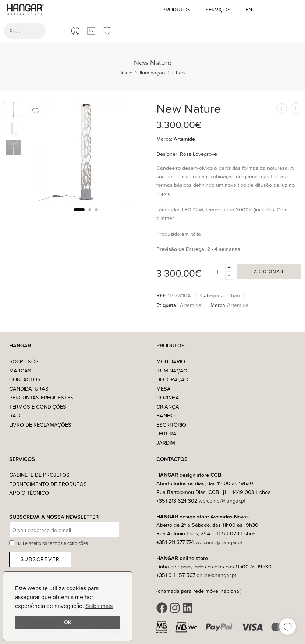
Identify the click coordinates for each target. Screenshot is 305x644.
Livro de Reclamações (40, 425)
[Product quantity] (217, 272)
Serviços (218, 9)
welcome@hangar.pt (222, 500)
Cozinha (168, 397)
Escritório (171, 425)
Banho (166, 415)
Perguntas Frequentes (41, 397)
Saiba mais (99, 606)
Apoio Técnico (29, 493)
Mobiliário (171, 361)
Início (127, 72)
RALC (16, 415)
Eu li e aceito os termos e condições (52, 543)
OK (68, 622)
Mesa (164, 388)
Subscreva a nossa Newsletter (54, 517)
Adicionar (269, 271)
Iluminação (152, 72)
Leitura (166, 433)
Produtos (176, 9)
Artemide (184, 139)
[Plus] (229, 268)
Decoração (172, 379)
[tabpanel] (86, 153)
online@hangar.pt (216, 575)
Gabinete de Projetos (39, 475)
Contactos (25, 379)
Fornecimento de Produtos (48, 484)
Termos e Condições (38, 407)
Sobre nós (24, 361)
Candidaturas (29, 388)
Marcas (20, 370)
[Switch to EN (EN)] (249, 10)
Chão (178, 72)
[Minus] (229, 276)
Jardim (166, 443)
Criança (168, 407)
